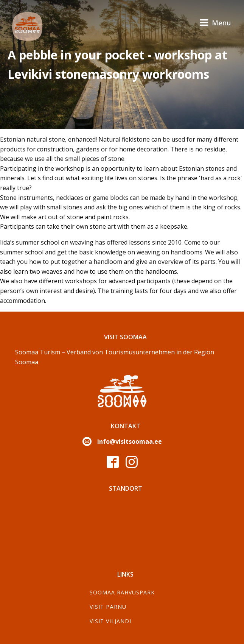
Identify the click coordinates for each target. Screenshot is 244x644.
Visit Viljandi (110, 621)
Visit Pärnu (108, 607)
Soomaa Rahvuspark (122, 592)
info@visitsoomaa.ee (130, 441)
